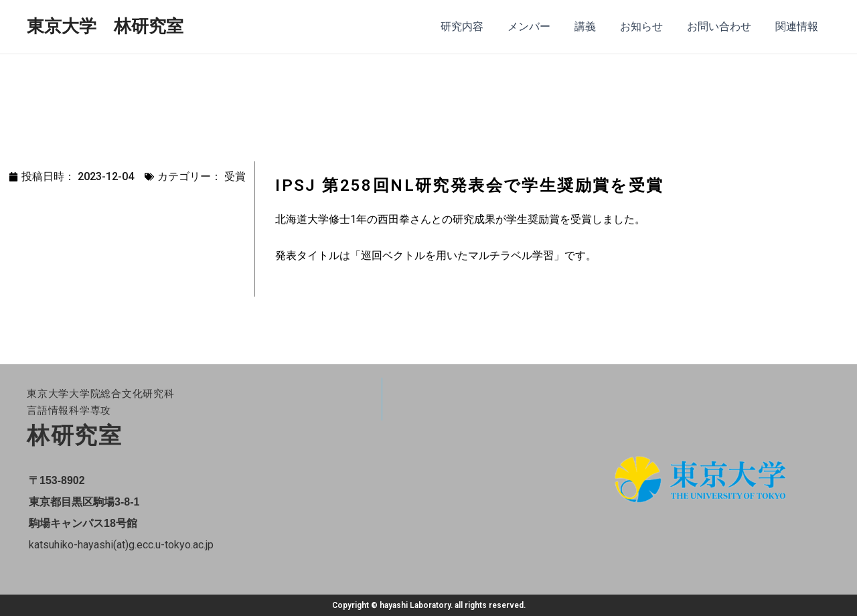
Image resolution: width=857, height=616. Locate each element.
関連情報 (798, 26)
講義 (595, 26)
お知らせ (648, 26)
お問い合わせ (723, 26)
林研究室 (74, 435)
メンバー (541, 26)
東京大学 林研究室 (105, 26)
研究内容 (477, 26)
